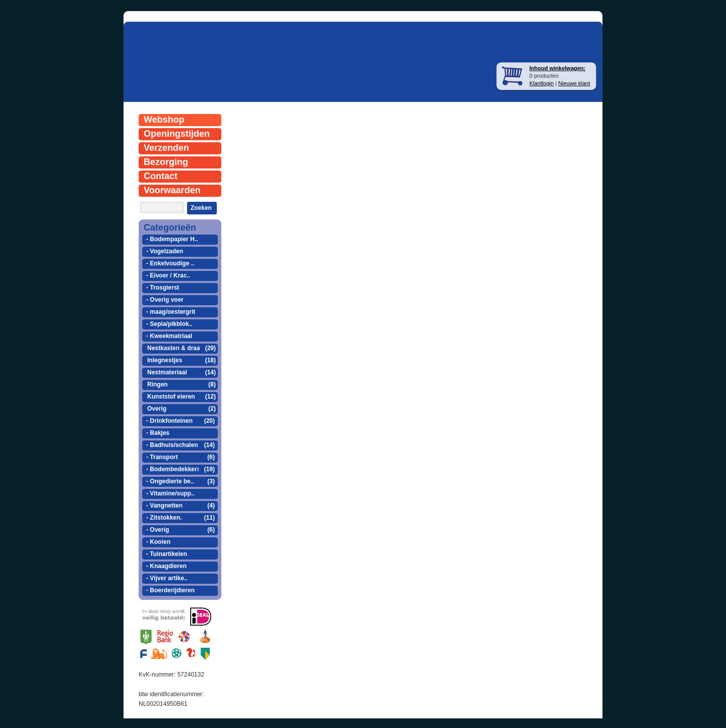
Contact (161, 176)
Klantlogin (541, 83)
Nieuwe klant (574, 83)
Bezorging (166, 162)
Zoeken (201, 208)
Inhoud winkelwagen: (557, 68)
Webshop (164, 120)
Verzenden (166, 148)
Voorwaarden (172, 190)
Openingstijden (177, 134)
